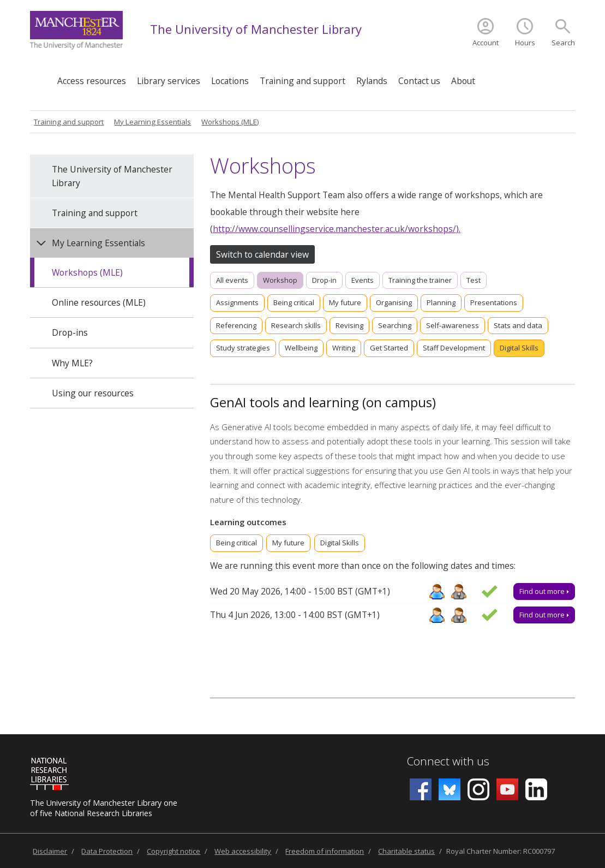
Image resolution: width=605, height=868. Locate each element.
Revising (349, 325)
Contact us (419, 81)
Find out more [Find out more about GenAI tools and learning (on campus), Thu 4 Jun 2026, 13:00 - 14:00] (544, 615)
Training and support (302, 81)
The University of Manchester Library (256, 29)
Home (41, 78)
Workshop (280, 280)
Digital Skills (519, 348)
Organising (394, 302)
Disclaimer (50, 851)
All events (232, 280)
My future (345, 302)
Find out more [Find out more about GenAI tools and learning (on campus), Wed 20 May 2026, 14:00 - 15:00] (544, 591)
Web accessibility (243, 851)
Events (363, 280)
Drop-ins (70, 332)
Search (563, 43)
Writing (344, 348)
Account (486, 43)
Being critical (294, 302)
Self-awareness (453, 325)
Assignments (237, 302)
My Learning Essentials (152, 122)
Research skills (296, 325)
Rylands (372, 81)
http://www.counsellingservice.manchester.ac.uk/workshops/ (334, 229)
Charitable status (406, 851)
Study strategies (243, 348)
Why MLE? (72, 363)
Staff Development (454, 348)
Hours (525, 43)
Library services (169, 81)
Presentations (494, 302)
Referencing (236, 325)
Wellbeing (301, 348)
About (463, 81)
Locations (230, 81)
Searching (395, 325)
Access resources (92, 81)
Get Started (389, 348)
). (458, 229)
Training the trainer (420, 280)
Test (474, 280)
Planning (441, 302)
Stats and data (518, 325)
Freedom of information (325, 851)
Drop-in (324, 280)
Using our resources (93, 393)
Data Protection (107, 851)
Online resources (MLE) (99, 302)
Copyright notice (173, 851)
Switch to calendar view (262, 254)
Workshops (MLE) (230, 122)
